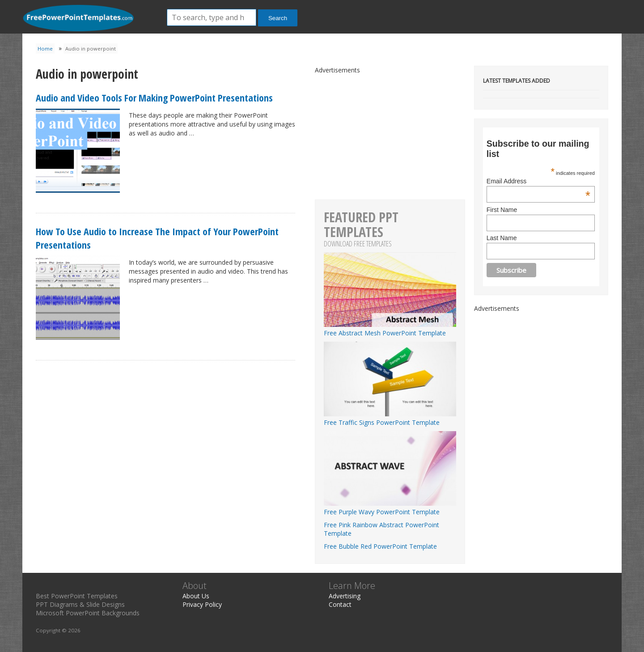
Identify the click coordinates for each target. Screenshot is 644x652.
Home (45, 49)
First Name (502, 210)
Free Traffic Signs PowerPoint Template (390, 418)
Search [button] (278, 18)
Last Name (502, 238)
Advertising (345, 596)
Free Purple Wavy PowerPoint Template (390, 508)
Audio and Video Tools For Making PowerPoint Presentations (154, 97)
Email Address (538, 181)
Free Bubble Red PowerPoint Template (380, 546)
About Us (196, 596)
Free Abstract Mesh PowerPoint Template (390, 329)
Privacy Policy (202, 604)
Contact (340, 604)
